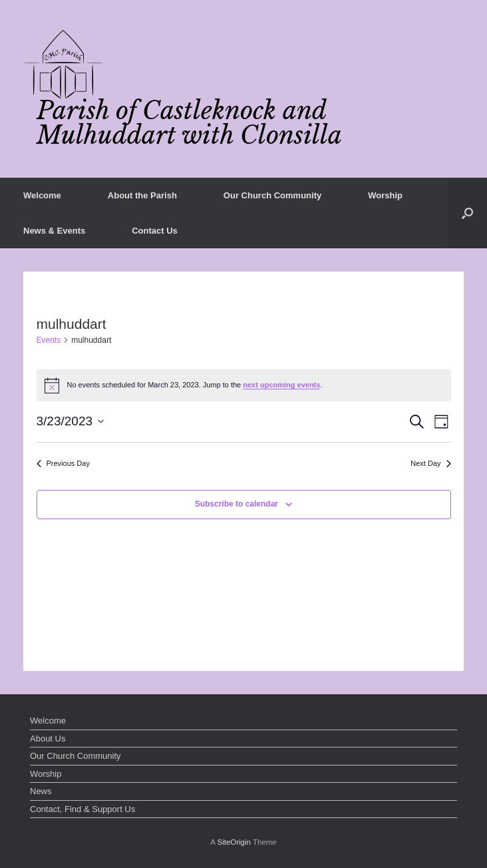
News (41, 791)
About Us (48, 739)
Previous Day (63, 463)
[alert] (244, 385)
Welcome (42, 195)
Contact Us (155, 231)
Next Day (430, 463)
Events (49, 340)
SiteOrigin (234, 842)
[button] (467, 213)
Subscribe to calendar (237, 504)
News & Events (54, 231)
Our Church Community (272, 195)
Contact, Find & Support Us (82, 809)
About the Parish (142, 195)
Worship (385, 195)
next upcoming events (281, 385)
